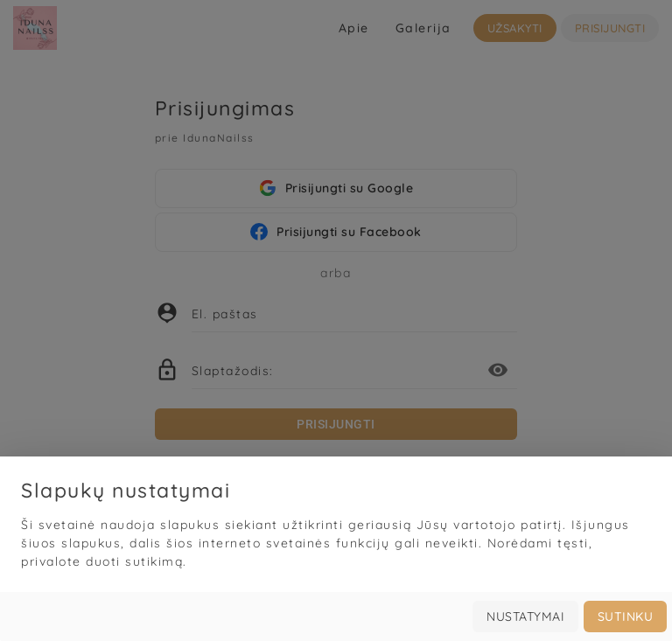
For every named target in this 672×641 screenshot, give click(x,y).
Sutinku (626, 617)
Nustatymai (525, 617)
